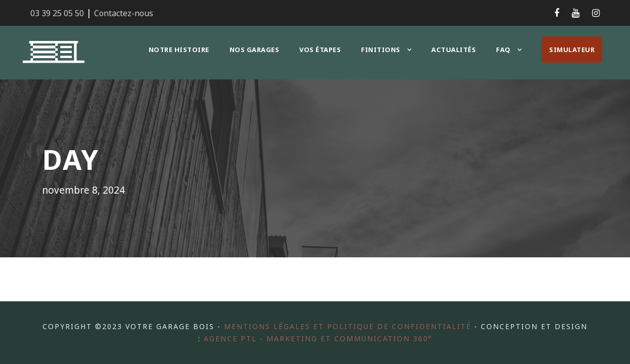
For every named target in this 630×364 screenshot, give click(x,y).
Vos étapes (324, 49)
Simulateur (572, 49)
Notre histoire (180, 49)
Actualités (454, 49)
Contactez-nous (120, 13)
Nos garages (256, 49)
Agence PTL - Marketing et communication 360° (336, 338)
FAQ (504, 49)
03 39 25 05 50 (57, 13)
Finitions (384, 49)
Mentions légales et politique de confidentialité (367, 326)
